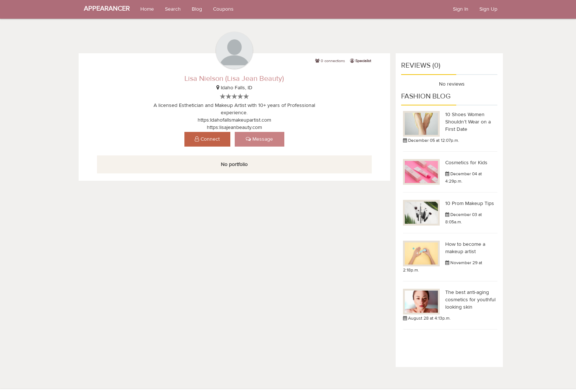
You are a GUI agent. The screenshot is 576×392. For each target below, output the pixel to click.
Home (147, 9)
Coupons (223, 9)
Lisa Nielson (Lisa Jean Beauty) (234, 78)
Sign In (461, 9)
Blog (197, 9)
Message (259, 139)
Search (173, 9)
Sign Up (488, 9)
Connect (207, 139)
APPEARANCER (107, 9)
